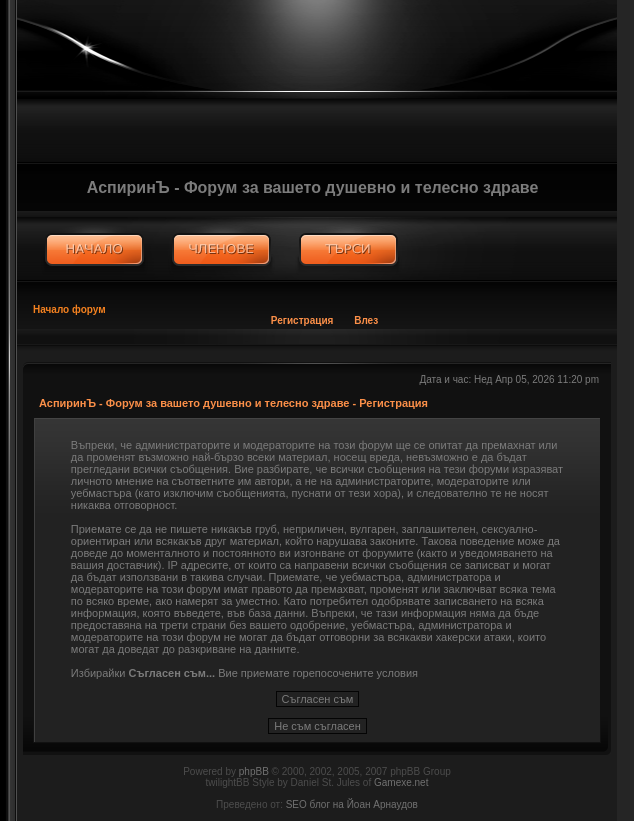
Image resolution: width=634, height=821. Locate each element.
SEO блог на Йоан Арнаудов (352, 804)
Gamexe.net (401, 782)
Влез (366, 320)
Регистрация (302, 320)
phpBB (254, 771)
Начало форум (69, 309)
